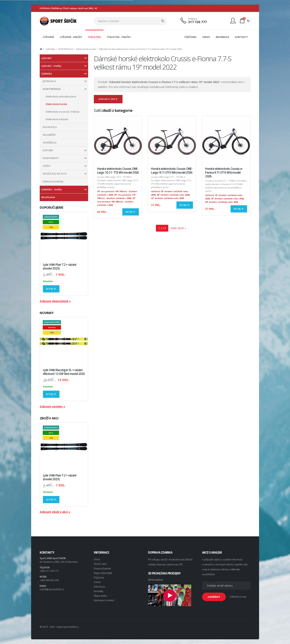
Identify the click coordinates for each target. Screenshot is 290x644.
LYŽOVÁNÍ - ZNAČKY (71, 37)
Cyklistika (50, 49)
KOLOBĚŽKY (49, 135)
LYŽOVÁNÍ (48, 37)
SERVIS (206, 37)
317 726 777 (198, 22)
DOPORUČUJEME (52, 207)
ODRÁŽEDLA (50, 143)
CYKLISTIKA (94, 37)
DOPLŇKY (48, 150)
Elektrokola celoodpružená (61, 97)
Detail (51, 289)
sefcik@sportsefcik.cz (52, 589)
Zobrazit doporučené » (55, 301)
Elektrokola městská (57, 119)
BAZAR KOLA (50, 127)
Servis (97, 582)
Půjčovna (99, 578)
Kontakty (99, 591)
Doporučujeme (102, 568)
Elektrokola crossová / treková (63, 112)
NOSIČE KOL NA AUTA (55, 174)
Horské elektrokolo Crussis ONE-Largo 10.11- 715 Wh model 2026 (118, 171)
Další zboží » (178, 228)
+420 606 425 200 (49, 580)
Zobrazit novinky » (52, 406)
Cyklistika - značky (52, 189)
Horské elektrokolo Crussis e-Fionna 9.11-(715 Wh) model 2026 (224, 173)
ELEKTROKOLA (66, 49)
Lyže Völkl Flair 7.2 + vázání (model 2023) (60, 267)
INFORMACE (222, 37)
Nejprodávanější (103, 573)
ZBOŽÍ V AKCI (49, 418)
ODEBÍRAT (214, 597)
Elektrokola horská (86, 49)
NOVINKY (47, 313)
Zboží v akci (100, 564)
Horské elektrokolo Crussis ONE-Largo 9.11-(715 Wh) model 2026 (172, 171)
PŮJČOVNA (190, 37)
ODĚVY (47, 166)
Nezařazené (48, 197)
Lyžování (46, 58)
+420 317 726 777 (49, 571)
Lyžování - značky (51, 66)
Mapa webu (100, 596)
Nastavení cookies (104, 600)
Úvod (97, 559)
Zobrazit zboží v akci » (55, 512)
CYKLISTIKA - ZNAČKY (119, 37)
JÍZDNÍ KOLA (49, 81)
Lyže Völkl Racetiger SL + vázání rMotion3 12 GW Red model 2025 (64, 372)
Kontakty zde (108, 99)
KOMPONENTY (51, 158)
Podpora (193, 19)
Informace (100, 587)
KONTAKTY (241, 37)
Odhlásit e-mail (238, 597)
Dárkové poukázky (53, 181)
